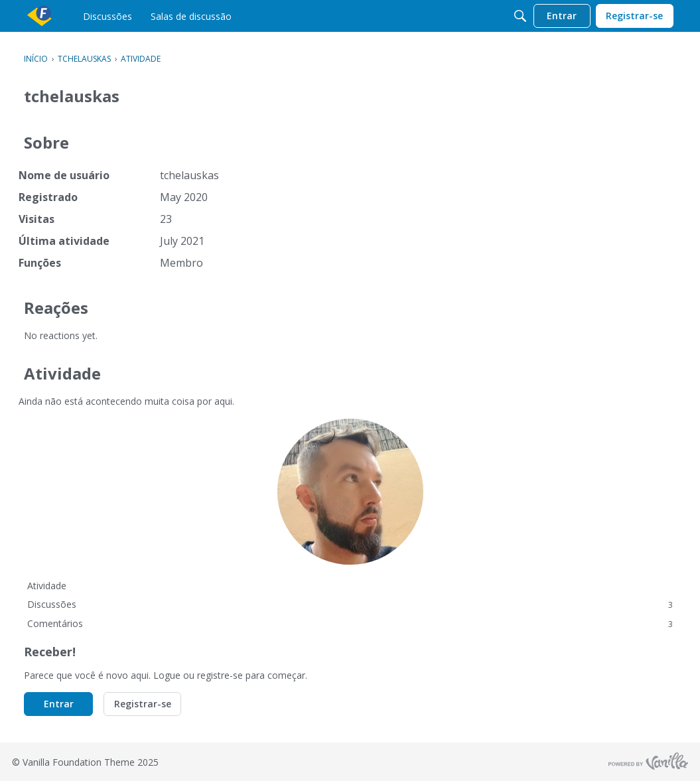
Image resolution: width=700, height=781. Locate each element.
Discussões (350, 604)
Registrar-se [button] (143, 704)
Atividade (47, 586)
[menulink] (107, 16)
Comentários (350, 623)
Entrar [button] (59, 704)
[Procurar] (520, 16)
